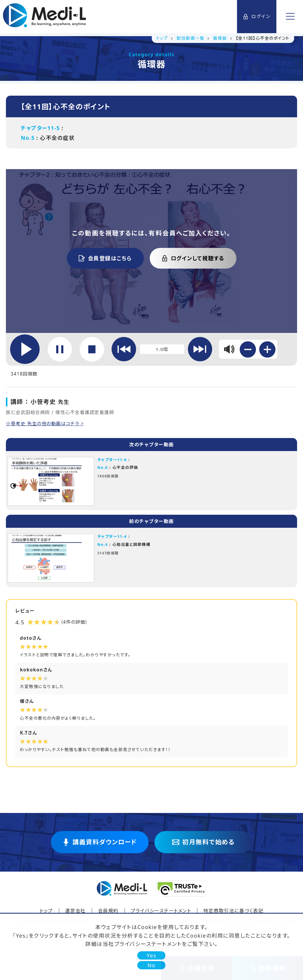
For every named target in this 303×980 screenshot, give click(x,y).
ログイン (257, 17)
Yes (152, 955)
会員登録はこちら (105, 258)
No (151, 965)
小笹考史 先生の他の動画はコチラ (46, 424)
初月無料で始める (203, 845)
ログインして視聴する (193, 258)
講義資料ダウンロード (100, 845)
